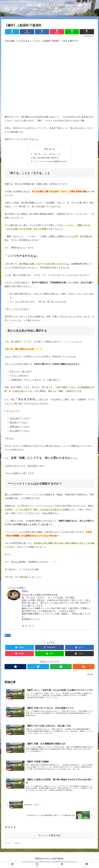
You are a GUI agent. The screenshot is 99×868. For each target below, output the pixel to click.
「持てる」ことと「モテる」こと (47, 154)
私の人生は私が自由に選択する (46, 158)
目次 (46, 149)
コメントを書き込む (49, 838)
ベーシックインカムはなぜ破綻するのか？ (50, 162)
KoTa (25, 591)
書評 (8, 636)
